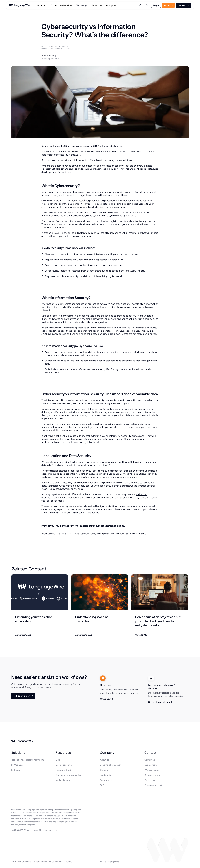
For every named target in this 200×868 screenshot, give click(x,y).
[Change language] (147, 5)
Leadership (105, 775)
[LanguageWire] (20, 5)
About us (104, 760)
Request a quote (152, 775)
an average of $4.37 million (93, 146)
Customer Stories (64, 770)
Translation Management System (27, 760)
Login (156, 5)
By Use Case (17, 765)
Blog (58, 760)
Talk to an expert (22, 696)
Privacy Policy (40, 861)
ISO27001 (61, 513)
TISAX (75, 513)
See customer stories (159, 702)
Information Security (53, 304)
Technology (82, 5)
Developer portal (64, 765)
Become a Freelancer (110, 765)
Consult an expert (153, 785)
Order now (105, 699)
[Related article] (40, 607)
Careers (104, 770)
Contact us (150, 760)
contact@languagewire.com (45, 830)
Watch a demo (151, 770)
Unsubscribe (55, 861)
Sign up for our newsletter (68, 775)
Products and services (61, 5)
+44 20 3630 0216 (20, 830)
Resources (97, 5)
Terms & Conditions (21, 861)
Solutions (42, 5)
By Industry (17, 770)
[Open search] (140, 5)
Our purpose (106, 780)
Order (167, 5)
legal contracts (96, 427)
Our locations (151, 765)
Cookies (68, 861)
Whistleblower (63, 780)
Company (111, 5)
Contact (182, 5)
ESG (102, 785)
